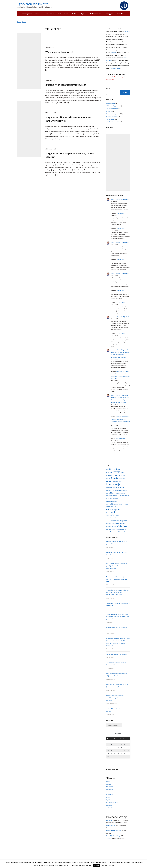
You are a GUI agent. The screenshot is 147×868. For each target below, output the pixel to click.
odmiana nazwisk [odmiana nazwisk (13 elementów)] (111, 507)
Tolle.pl (108, 838)
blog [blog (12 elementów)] (107, 469)
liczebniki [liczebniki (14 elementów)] (124, 490)
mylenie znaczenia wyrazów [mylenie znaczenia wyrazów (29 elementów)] (117, 496)
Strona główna (27, 14)
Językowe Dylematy (32, 4)
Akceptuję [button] (97, 865)
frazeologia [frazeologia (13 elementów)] (122, 479)
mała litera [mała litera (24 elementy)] (110, 493)
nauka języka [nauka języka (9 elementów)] (109, 499)
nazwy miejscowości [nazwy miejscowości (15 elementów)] (112, 504)
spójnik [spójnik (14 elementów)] (114, 526)
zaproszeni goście (115, 68)
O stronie (109, 111)
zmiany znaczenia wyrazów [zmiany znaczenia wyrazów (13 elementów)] (119, 529)
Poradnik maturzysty (112, 116)
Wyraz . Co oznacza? (59, 52)
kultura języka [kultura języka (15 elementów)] (110, 490)
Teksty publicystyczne (113, 122)
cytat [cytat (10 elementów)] (122, 472)
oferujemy (114, 52)
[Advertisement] (29, 61)
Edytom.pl (109, 820)
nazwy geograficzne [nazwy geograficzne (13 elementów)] (112, 501)
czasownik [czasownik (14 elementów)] (109, 475)
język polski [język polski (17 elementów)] (120, 487)
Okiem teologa (111, 825)
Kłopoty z (121, 438)
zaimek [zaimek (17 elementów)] (109, 529)
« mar (117, 764)
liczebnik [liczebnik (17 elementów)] (118, 490)
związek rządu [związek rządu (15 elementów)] (110, 532)
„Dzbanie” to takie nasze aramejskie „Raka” (66, 85)
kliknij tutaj (126, 77)
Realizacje (75, 14)
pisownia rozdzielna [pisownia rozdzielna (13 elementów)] (112, 518)
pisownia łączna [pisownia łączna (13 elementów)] (122, 518)
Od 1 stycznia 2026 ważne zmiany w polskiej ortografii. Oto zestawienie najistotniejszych (117, 566)
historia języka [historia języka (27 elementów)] (112, 481)
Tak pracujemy (110, 119)
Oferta (59, 14)
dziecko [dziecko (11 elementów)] (108, 479)
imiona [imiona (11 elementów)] (120, 482)
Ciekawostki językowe (113, 106)
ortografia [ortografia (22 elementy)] (110, 515)
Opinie (83, 14)
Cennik (67, 14)
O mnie (108, 792)
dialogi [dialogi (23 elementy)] (116, 475)
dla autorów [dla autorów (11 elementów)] (122, 475)
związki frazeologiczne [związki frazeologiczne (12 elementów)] (121, 532)
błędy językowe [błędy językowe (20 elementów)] (115, 469)
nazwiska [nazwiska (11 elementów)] (116, 499)
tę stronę (127, 31)
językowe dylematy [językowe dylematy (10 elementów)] (111, 487)
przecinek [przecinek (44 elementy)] (115, 520)
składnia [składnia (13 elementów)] (109, 526)
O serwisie (38, 14)
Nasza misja (110, 789)
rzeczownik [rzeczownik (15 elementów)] (116, 523)
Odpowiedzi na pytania (113, 114)
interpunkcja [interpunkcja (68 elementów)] (113, 484)
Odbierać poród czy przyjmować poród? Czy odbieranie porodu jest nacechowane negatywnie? (118, 592)
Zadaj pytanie (110, 14)
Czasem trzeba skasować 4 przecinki (117, 654)
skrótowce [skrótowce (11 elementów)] (122, 524)
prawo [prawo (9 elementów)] (108, 521)
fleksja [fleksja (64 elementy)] (115, 478)
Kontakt (120, 14)
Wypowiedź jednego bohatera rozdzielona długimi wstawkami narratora (115, 698)
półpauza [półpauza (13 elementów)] (109, 523)
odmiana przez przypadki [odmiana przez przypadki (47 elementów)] (113, 511)
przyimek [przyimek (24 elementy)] (123, 521)
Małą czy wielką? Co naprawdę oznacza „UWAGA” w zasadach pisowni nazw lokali (118, 579)
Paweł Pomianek (115, 199)
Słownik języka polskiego (113, 836)
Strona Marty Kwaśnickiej (114, 831)
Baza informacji (111, 103)
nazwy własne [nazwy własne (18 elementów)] (123, 504)
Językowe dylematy (112, 109)
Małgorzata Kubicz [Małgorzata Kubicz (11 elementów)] (120, 493)
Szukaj (108, 88)
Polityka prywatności (95, 14)
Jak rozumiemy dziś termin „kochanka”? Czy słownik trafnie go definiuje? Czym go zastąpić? (118, 617)
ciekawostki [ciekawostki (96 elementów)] (113, 472)
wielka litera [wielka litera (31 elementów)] (122, 526)
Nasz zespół (50, 14)
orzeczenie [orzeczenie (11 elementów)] (117, 515)
